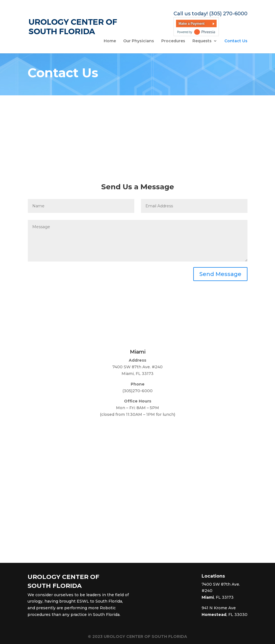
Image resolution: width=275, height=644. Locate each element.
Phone (138, 384)
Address (137, 360)
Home (110, 41)
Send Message (220, 274)
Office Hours (138, 401)
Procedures (173, 41)
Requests (202, 41)
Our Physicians (139, 41)
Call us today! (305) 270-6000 (210, 14)
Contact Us (236, 41)
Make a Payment (191, 24)
